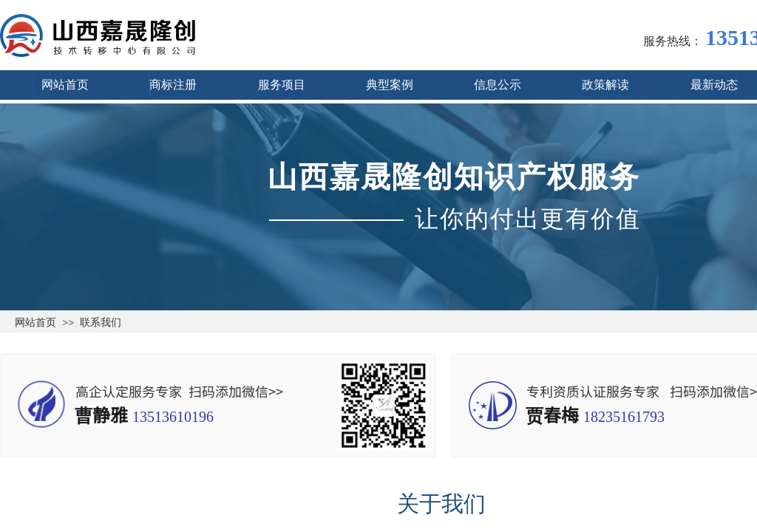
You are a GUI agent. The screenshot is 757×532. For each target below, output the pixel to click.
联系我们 (101, 322)
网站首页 (35, 322)
